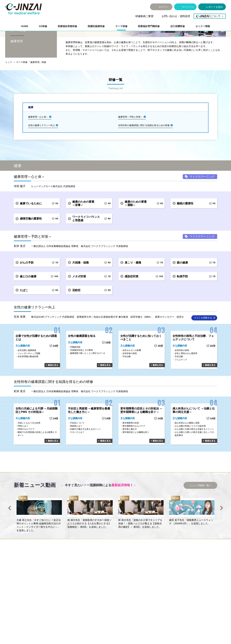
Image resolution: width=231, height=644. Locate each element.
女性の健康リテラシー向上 (42, 147)
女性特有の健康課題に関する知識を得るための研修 (144, 147)
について (210, 16)
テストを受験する (203, 340)
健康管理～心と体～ (38, 139)
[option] (39, 536)
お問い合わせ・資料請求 (176, 16)
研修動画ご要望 (144, 16)
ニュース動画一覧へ (200, 507)
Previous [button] (9, 530)
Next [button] (222, 530)
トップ (9, 84)
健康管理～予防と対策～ (130, 139)
